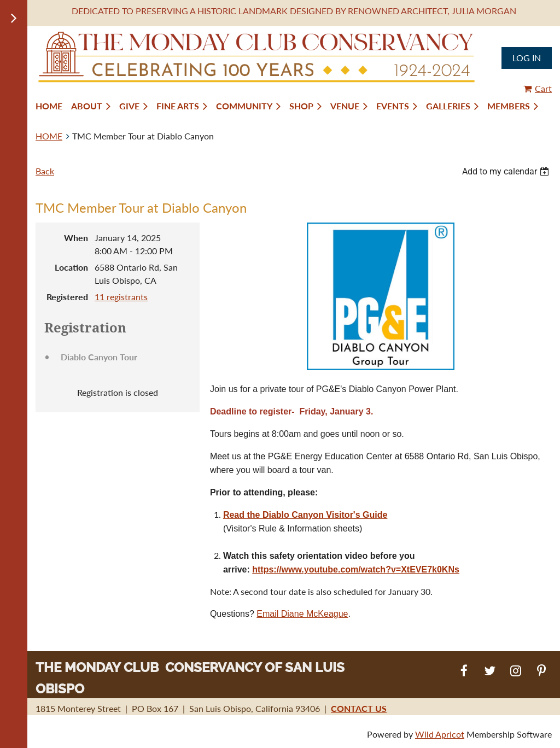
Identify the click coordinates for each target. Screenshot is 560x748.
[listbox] (507, 171)
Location (71, 267)
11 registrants (121, 297)
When (76, 238)
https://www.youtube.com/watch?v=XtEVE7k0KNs (356, 569)
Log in (527, 58)
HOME (49, 136)
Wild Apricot (440, 734)
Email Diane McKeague (302, 614)
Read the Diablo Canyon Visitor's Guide (305, 515)
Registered (67, 297)
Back (45, 171)
